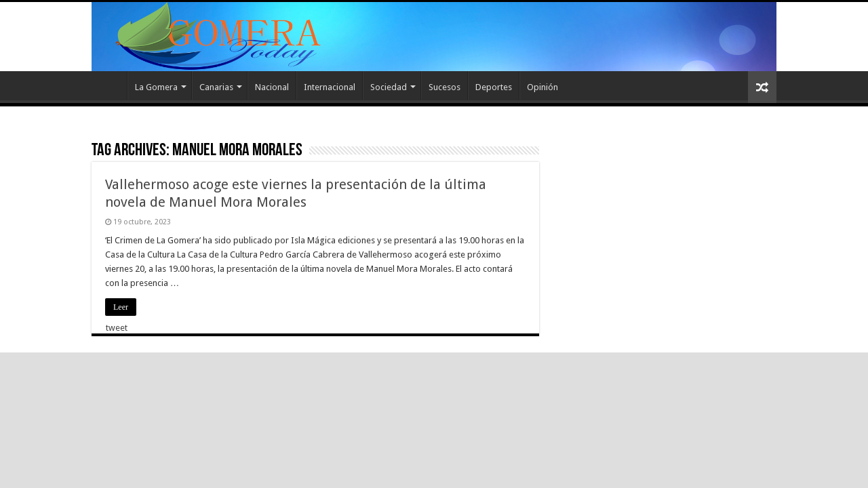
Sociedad (389, 87)
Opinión (542, 87)
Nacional (272, 87)
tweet (117, 328)
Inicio (109, 85)
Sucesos (445, 87)
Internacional (330, 87)
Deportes (494, 87)
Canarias (216, 87)
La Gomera (156, 87)
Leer (121, 307)
